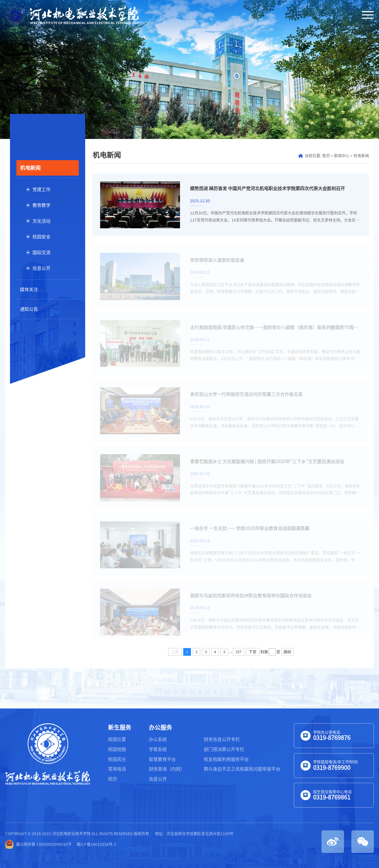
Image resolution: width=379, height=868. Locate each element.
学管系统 (158, 749)
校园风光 (117, 759)
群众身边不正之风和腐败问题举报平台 (242, 769)
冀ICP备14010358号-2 (96, 844)
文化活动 (41, 221)
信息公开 (41, 268)
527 (239, 652)
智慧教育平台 (162, 759)
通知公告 (29, 309)
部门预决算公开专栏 (224, 749)
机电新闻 (30, 168)
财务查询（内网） (167, 769)
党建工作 (41, 189)
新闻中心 (342, 156)
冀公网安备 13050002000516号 (38, 844)
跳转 (287, 652)
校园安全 (41, 237)
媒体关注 (29, 289)
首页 (326, 156)
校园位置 (117, 739)
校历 (113, 779)
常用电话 (117, 769)
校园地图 (117, 749)
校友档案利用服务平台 (226, 759)
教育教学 (41, 205)
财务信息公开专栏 (222, 739)
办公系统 (158, 739)
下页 (253, 652)
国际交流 (41, 252)
